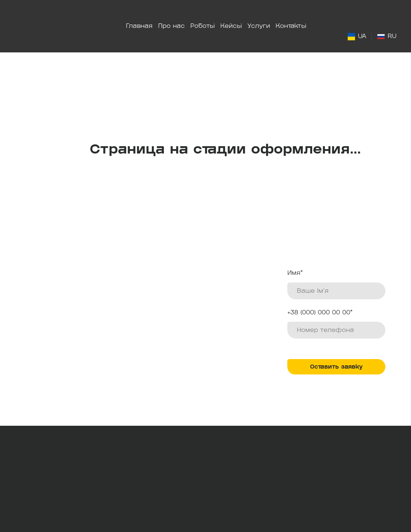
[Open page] (351, 37)
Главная (139, 26)
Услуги (259, 26)
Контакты (291, 26)
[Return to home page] (52, 26)
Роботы (203, 26)
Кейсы (231, 26)
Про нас (171, 26)
